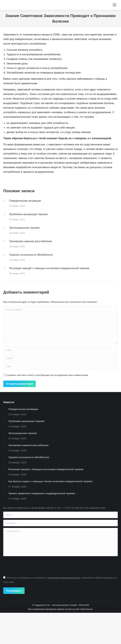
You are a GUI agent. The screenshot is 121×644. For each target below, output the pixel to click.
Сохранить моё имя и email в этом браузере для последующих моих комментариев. (47, 375)
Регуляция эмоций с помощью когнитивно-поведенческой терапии (49, 268)
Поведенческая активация (25, 201)
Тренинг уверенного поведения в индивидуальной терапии (42, 493)
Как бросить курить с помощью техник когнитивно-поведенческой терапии (50, 481)
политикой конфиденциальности (64, 578)
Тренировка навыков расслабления (30, 241)
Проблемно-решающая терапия (28, 214)
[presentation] (28, 566)
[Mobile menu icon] (114, 5)
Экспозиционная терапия (24, 228)
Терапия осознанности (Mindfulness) (31, 255)
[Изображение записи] (5, 201)
